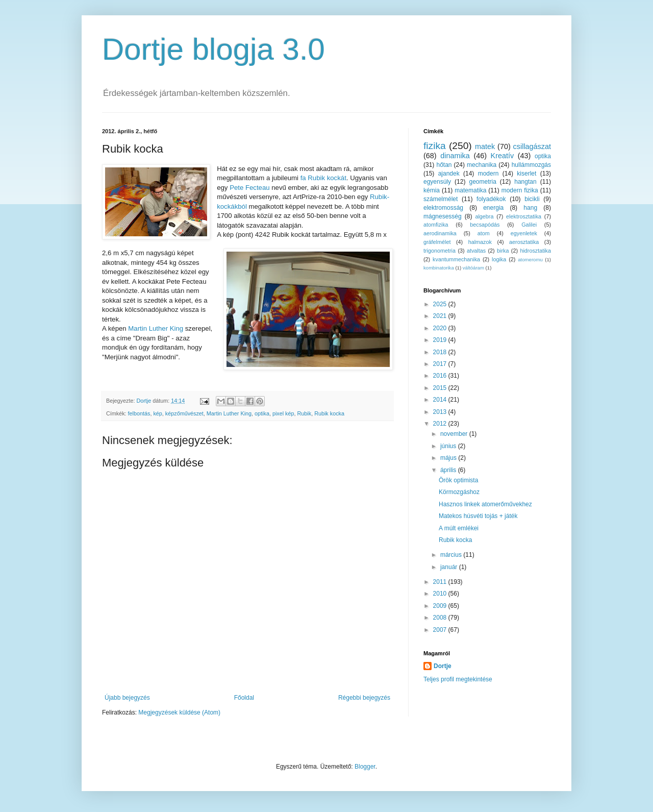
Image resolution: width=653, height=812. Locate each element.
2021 (441, 316)
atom (484, 233)
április (449, 470)
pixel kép (283, 413)
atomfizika (436, 225)
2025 (441, 304)
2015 (441, 388)
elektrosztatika (524, 216)
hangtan (525, 182)
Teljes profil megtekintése (458, 679)
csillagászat (532, 146)
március (452, 555)
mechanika (482, 165)
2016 (441, 376)
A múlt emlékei (459, 528)
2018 (441, 352)
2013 (441, 412)
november (455, 434)
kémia (432, 190)
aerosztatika (524, 242)
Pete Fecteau (249, 188)
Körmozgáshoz (459, 492)
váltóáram (473, 268)
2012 (441, 424)
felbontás (139, 413)
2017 (441, 364)
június (449, 446)
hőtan (444, 165)
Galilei (529, 225)
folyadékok (491, 199)
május (449, 458)
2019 (441, 340)
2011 (441, 582)
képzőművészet (184, 413)
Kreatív (503, 156)
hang (530, 208)
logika (499, 259)
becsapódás (485, 225)
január (450, 567)
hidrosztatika (535, 251)
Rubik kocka (329, 413)
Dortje (443, 666)
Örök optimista (458, 480)
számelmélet (441, 199)
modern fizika (520, 190)
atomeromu (530, 260)
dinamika (455, 156)
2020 (441, 328)
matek (485, 146)
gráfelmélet (437, 242)
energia (493, 208)
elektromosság (443, 208)
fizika (435, 146)
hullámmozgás (531, 165)
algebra (484, 216)
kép (157, 413)
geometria (482, 182)
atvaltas (476, 251)
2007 (441, 630)
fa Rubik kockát (322, 178)
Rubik (305, 413)
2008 (441, 618)
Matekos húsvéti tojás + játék (478, 516)
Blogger (365, 767)
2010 (441, 594)
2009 (441, 606)
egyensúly (437, 182)
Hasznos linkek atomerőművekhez (485, 504)
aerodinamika (440, 233)
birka (503, 251)
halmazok (480, 242)
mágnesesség (443, 216)
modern (488, 174)
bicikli (532, 199)
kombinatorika (439, 268)
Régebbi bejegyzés (364, 698)
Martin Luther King (156, 328)
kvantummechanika (456, 259)
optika (262, 413)
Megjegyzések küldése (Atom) (179, 712)
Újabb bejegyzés (127, 698)
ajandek (449, 174)
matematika (470, 190)
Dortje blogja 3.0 (214, 49)
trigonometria (439, 251)
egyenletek (524, 233)
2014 (441, 400)
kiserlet (526, 174)
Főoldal (244, 698)
